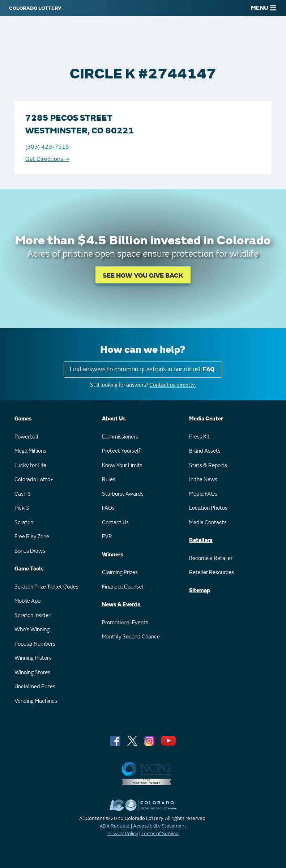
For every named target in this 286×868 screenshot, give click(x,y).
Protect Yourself (121, 451)
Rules (109, 480)
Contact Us (115, 523)
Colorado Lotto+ (34, 480)
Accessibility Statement (160, 826)
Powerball (26, 437)
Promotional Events (125, 623)
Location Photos (208, 508)
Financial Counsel (123, 587)
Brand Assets (205, 451)
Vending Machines (36, 701)
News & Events (121, 605)
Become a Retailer (211, 558)
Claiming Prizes (120, 572)
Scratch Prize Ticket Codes (46, 587)
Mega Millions (30, 451)
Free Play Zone (32, 537)
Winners (113, 555)
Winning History (33, 658)
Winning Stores (32, 673)
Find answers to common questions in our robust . (143, 369)
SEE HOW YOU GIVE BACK (143, 276)
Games (23, 419)
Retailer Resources (212, 572)
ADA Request (115, 826)
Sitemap (200, 591)
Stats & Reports (208, 465)
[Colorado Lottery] (35, 8)
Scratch (24, 523)
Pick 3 (22, 508)
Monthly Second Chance (131, 637)
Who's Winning (32, 630)
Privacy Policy (123, 833)
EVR (107, 537)
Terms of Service (160, 833)
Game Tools (29, 569)
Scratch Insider (32, 615)
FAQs (108, 508)
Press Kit (199, 437)
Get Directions (47, 159)
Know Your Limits (122, 465)
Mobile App (27, 601)
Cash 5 (23, 494)
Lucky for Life (30, 465)
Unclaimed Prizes (35, 687)
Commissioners (120, 437)
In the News (203, 480)
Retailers (201, 540)
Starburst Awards (123, 494)
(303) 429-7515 (47, 147)
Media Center (206, 419)
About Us (114, 419)
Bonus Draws (30, 551)
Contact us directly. (172, 385)
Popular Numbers (35, 644)
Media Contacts (208, 523)
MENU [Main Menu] (263, 8)
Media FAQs (203, 494)
